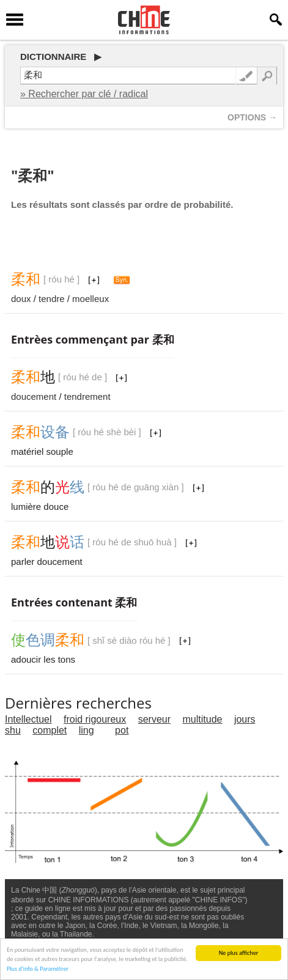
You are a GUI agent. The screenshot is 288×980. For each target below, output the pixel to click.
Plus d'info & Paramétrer (38, 969)
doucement (34, 396)
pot (122, 730)
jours (245, 719)
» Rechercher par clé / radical (84, 94)
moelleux (90, 299)
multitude (203, 719)
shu (13, 730)
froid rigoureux (95, 719)
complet (50, 730)
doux (21, 299)
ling (87, 730)
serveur (154, 719)
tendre (52, 299)
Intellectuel (28, 719)
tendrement (87, 396)
